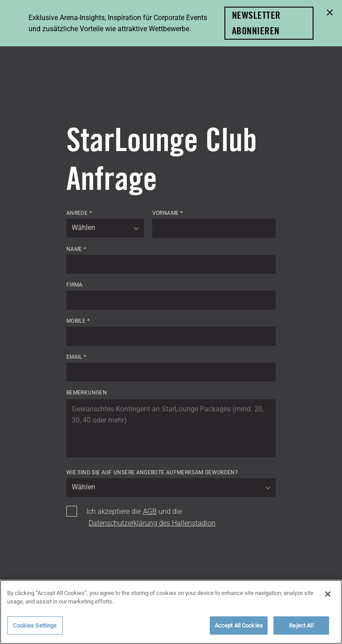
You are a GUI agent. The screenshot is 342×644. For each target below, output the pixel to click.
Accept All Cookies (239, 630)
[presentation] (134, 557)
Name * (76, 249)
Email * (76, 357)
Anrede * (79, 213)
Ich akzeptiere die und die (151, 517)
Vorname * (167, 213)
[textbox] (105, 228)
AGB (150, 511)
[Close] (328, 599)
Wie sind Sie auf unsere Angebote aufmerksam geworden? (152, 472)
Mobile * (78, 321)
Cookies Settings (35, 630)
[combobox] (105, 228)
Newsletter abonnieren (256, 23)
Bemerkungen (87, 393)
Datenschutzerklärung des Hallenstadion (152, 523)
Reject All (301, 630)
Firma (75, 285)
